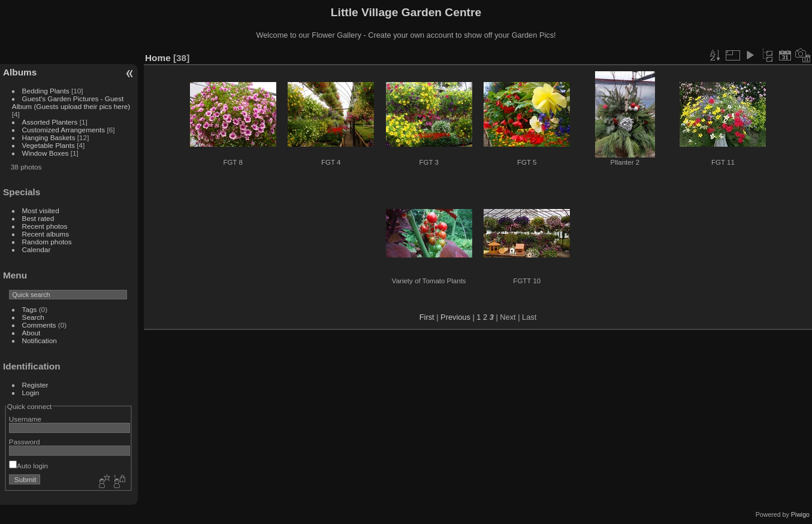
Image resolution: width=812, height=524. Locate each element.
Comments (39, 325)
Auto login (28, 466)
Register (35, 385)
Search (33, 317)
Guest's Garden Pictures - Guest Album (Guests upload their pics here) (71, 102)
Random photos (47, 242)
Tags (30, 309)
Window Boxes (46, 153)
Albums (20, 72)
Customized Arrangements (64, 130)
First (427, 317)
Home (158, 58)
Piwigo (800, 514)
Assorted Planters (50, 122)
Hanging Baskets (49, 137)
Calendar (37, 249)
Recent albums (46, 234)
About (31, 333)
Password (25, 442)
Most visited (41, 210)
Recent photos (45, 226)
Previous (455, 317)
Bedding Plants (46, 91)
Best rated (38, 218)
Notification (40, 340)
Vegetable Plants (49, 145)
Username (25, 419)
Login (31, 393)
